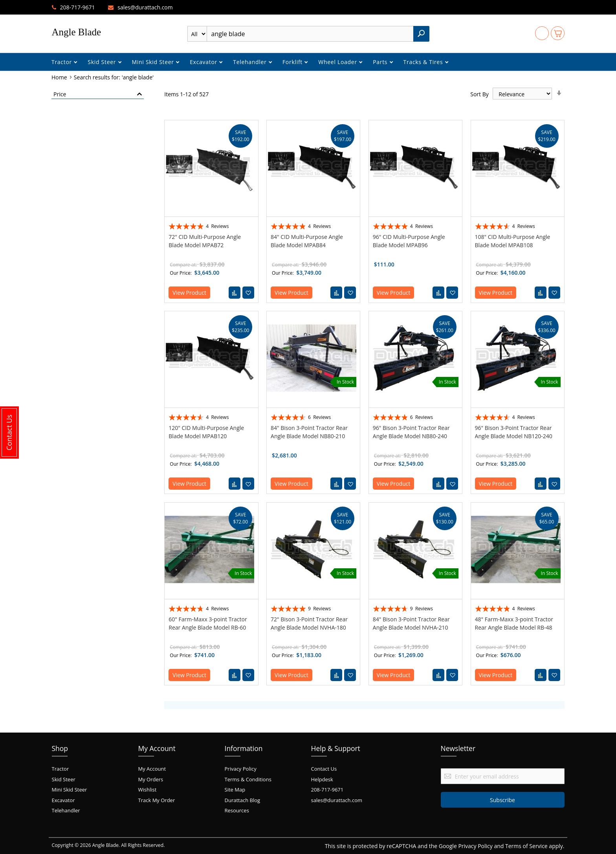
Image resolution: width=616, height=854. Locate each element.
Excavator (204, 62)
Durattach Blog (243, 800)
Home (60, 77)
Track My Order (157, 800)
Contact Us (324, 769)
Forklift (293, 62)
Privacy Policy (241, 769)
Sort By (479, 94)
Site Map (235, 790)
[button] (248, 293)
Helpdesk (322, 779)
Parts (381, 62)
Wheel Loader (338, 62)
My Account (152, 769)
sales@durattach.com (145, 7)
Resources (237, 810)
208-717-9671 (78, 7)
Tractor (62, 62)
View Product (189, 293)
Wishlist (148, 790)
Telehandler (251, 62)
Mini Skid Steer (154, 62)
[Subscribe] (503, 800)
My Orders (151, 779)
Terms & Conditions (248, 779)
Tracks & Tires (424, 62)
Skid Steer (103, 62)
